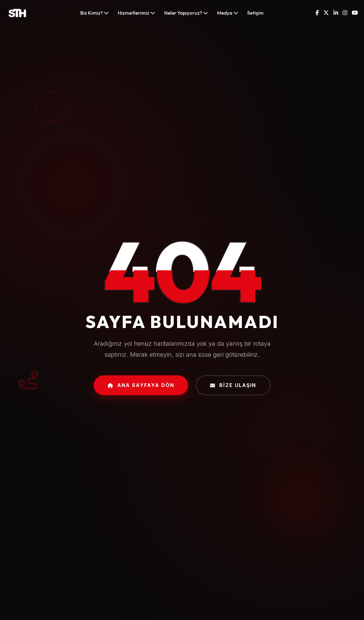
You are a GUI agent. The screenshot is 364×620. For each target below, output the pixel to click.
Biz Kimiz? (95, 13)
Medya (228, 13)
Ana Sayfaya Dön (141, 385)
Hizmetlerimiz (136, 13)
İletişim (255, 13)
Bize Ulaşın (233, 385)
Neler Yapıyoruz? (186, 13)
